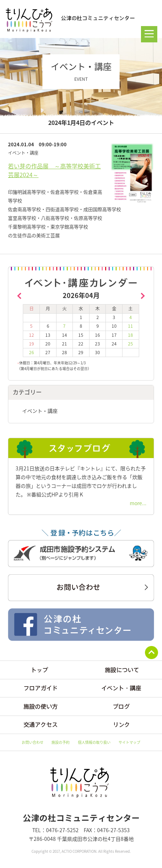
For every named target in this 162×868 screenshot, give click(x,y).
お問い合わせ (33, 742)
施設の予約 (61, 742)
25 (130, 344)
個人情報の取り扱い (94, 742)
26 (32, 352)
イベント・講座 (40, 411)
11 (130, 326)
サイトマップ (129, 742)
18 (130, 335)
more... (138, 503)
